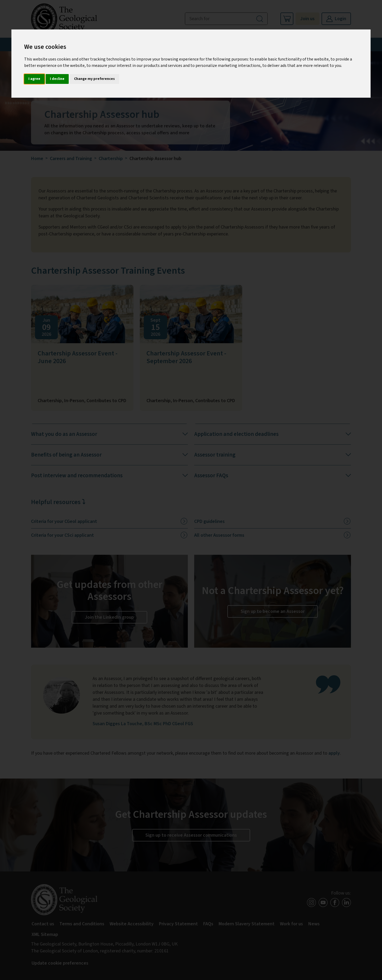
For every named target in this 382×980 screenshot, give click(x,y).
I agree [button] (34, 79)
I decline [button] (57, 79)
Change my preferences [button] (94, 79)
